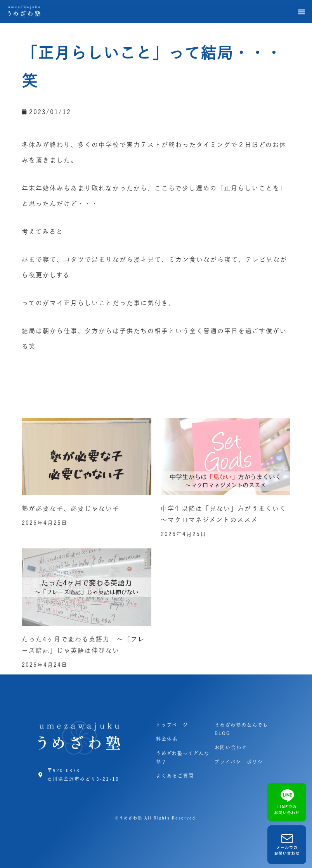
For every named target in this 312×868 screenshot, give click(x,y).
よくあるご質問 (175, 776)
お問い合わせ (231, 747)
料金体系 (167, 739)
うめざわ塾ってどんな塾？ (183, 757)
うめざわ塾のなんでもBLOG (241, 729)
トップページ (172, 725)
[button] (302, 12)
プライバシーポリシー (242, 762)
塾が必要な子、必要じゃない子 (71, 508)
